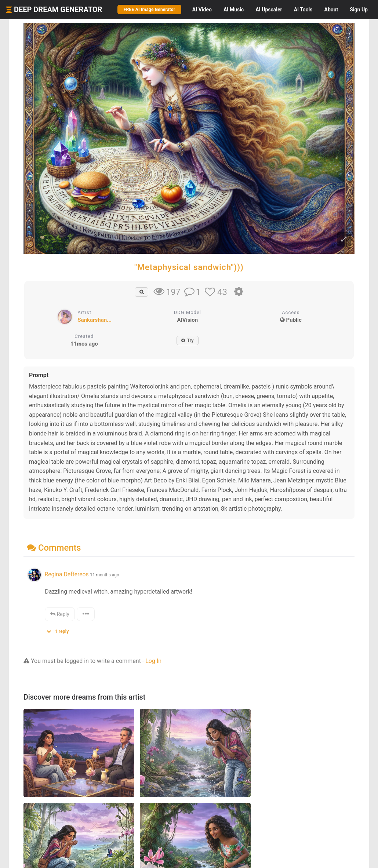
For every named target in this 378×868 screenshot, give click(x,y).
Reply (60, 614)
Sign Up (359, 10)
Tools (303, 10)
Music (234, 10)
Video (202, 10)
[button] (60, 630)
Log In (153, 661)
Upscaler (269, 10)
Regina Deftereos (66, 574)
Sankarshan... (94, 320)
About (331, 10)
